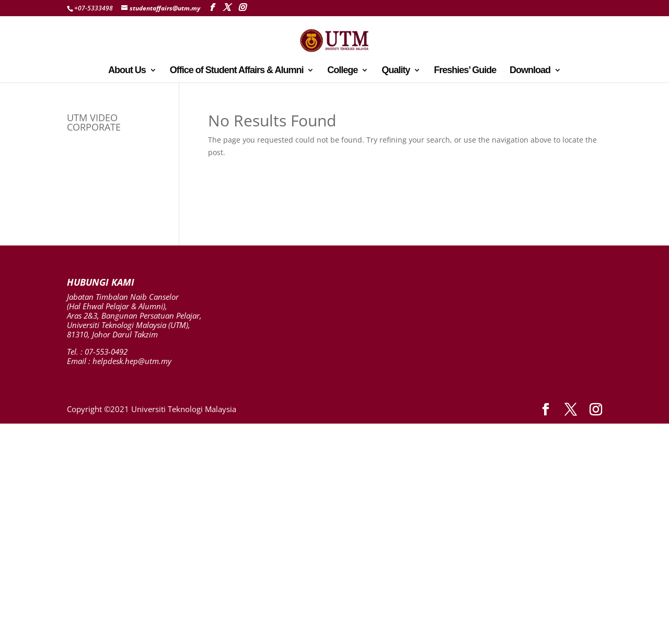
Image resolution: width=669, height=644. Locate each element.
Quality (396, 71)
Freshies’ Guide (465, 71)
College (342, 71)
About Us (127, 71)
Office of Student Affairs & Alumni (237, 71)
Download (530, 71)
